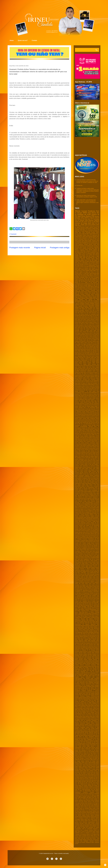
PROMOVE (88, 677)
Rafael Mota (94, 357)
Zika (89, 375)
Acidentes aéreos (79, 398)
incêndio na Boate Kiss (82, 827)
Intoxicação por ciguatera (80, 580)
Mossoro (91, 348)
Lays (92, 589)
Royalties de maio (91, 757)
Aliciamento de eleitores (85, 404)
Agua (95, 401)
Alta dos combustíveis (95, 404)
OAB (89, 301)
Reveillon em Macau (82, 753)
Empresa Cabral (79, 527)
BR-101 (77, 424)
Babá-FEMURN (89, 424)
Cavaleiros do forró (81, 458)
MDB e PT (82, 273)
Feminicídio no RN (84, 542)
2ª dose (96, 385)
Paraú (93, 684)
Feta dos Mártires (91, 548)
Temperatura (86, 787)
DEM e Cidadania (90, 494)
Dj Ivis (85, 509)
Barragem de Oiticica (86, 428)
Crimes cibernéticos (79, 490)
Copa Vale (88, 479)
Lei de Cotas (83, 594)
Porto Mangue (83, 712)
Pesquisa (77, 277)
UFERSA (97, 231)
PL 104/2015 (79, 674)
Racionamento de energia (80, 738)
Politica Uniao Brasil (95, 706)
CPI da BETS (89, 437)
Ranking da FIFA (79, 739)
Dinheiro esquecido (82, 507)
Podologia (82, 277)
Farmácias (79, 539)
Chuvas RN (96, 227)
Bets (89, 315)
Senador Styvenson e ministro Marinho (91, 769)
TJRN (80, 261)
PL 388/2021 (85, 674)
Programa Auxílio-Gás (80, 723)
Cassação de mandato (89, 456)
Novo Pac (95, 349)
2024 (82, 382)
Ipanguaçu (81, 244)
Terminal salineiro (85, 788)
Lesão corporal (83, 599)
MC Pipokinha (84, 603)
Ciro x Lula (93, 467)
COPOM (97, 436)
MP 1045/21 (89, 604)
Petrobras (89, 229)
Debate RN (91, 328)
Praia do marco (85, 715)
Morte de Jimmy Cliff (88, 634)
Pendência (84, 691)
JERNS (76, 584)
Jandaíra (81, 299)
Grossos (93, 339)
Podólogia (94, 703)
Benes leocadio (84, 285)
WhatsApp (97, 815)
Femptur (94, 542)
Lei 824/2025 (78, 590)
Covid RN (86, 267)
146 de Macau (78, 382)
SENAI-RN (77, 760)
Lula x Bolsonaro (83, 601)
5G (87, 281)
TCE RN (81, 783)
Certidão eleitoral (84, 460)
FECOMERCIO (96, 532)
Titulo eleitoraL (96, 370)
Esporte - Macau (81, 333)
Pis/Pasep (81, 239)
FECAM (91, 532)
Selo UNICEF (96, 768)
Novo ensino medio (87, 646)
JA (94, 582)
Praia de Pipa (78, 715)
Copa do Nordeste (87, 481)
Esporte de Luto (91, 530)
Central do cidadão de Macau (91, 322)
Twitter (95, 796)
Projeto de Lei (85, 726)
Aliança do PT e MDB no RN (83, 282)
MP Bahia (81, 605)
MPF (88, 234)
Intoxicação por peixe (90, 580)
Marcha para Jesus (88, 622)
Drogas (76, 512)
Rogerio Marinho (83, 363)
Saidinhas (87, 761)
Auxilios (90, 420)
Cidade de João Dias (89, 465)
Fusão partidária (96, 557)
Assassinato (94, 251)
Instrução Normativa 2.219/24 (90, 578)
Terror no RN (92, 788)
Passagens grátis (91, 687)
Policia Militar (81, 704)
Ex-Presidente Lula (88, 531)
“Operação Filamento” (94, 841)
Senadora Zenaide (79, 771)
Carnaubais (96, 219)
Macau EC (94, 345)
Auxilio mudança (78, 420)
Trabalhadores (78, 792)
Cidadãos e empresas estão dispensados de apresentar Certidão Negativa (87, 466)
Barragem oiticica (82, 429)
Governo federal (82, 271)
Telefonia (81, 787)
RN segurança (87, 357)
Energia (93, 233)
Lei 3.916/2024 (89, 592)
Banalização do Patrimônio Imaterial (83, 425)
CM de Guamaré (80, 220)
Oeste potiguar (96, 649)
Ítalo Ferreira (87, 838)
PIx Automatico (92, 673)
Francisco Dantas (90, 554)
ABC (84, 390)
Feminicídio (77, 334)
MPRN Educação (88, 608)
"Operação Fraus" (86, 379)
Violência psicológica (91, 813)
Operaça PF (89, 351)
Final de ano (93, 550)
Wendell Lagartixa (90, 815)
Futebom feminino (84, 558)
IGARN (91, 271)
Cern (98, 322)
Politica (85, 235)
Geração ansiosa (88, 562)
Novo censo (83, 645)
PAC (80, 352)
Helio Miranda (96, 255)
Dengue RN (97, 328)
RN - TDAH (89, 733)
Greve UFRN (89, 255)
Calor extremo (81, 443)
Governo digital (85, 566)
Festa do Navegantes (83, 547)
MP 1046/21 (95, 604)
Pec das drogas (92, 689)
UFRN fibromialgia (82, 798)
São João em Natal (93, 368)
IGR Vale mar (81, 574)
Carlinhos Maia (96, 447)
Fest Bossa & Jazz (91, 544)
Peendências (78, 691)
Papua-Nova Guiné (84, 683)
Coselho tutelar (85, 485)
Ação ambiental (83, 423)
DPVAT (83, 496)
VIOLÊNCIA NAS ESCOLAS (85, 800)
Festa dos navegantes (82, 548)
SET (83, 760)
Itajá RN (84, 341)
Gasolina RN (82, 561)
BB (79, 285)
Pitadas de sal (84, 355)
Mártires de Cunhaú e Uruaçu (84, 638)
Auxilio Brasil (81, 240)
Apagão (92, 406)
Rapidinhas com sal (92, 739)
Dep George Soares (94, 293)
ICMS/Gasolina (93, 573)
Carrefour (88, 452)
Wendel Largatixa (82, 815)
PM (98, 674)
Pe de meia (84, 353)
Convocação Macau (95, 478)
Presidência (77, 720)
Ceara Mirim (88, 458)
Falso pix (91, 536)
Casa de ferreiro (82, 455)
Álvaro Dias (81, 838)
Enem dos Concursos (88, 527)
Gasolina (84, 248)
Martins (94, 622)
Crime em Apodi (79, 488)
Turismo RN (78, 309)
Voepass (80, 814)
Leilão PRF (83, 597)
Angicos (97, 263)
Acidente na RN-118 (88, 397)
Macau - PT (88, 612)
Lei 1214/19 (83, 592)
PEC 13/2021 (87, 669)
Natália (86, 641)
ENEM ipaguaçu (90, 513)
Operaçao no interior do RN (89, 651)
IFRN (86, 220)
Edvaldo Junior (88, 268)
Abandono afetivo (79, 394)
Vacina (98, 371)
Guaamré (93, 567)
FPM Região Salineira (89, 534)
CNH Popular (80, 436)
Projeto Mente (78, 726)
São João (90, 280)
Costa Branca (78, 253)
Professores (97, 722)
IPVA (94, 298)
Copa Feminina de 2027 (80, 479)
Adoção (94, 398)
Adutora (86, 399)
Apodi (76, 240)
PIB (85, 673)
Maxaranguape (96, 623)
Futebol (91, 336)
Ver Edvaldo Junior (79, 807)
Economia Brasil (90, 294)
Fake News (82, 535)
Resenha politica (79, 362)
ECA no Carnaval (85, 512)
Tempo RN (92, 307)
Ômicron (80, 236)
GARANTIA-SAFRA (95, 558)
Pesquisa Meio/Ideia (95, 695)
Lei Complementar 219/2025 (87, 593)
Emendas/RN (96, 525)
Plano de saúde (92, 700)
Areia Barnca (81, 314)
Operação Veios (82, 662)
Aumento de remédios (85, 417)
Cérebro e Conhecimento (80, 494)
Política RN (87, 277)
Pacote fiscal (79, 681)
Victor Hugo (79, 811)
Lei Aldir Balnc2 (96, 592)
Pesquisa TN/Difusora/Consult (92, 696)
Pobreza (82, 703)
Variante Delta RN (84, 806)
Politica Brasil (86, 356)
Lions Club (88, 599)
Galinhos (87, 218)
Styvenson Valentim (84, 777)
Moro (88, 632)
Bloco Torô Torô (93, 315)
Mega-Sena (93, 624)
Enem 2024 (78, 269)
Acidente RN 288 (84, 395)
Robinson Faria (96, 753)
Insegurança (81, 578)
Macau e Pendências (92, 617)
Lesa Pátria (77, 599)
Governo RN (78, 238)
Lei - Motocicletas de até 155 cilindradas (89, 590)
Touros (98, 280)
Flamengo (83, 551)
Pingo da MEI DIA (79, 699)
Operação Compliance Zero (93, 654)
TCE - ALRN (96, 781)
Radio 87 (88, 738)
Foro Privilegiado (96, 553)
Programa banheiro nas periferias (92, 725)
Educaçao (83, 227)
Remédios (86, 306)
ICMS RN (84, 234)
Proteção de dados (79, 729)
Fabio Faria (97, 534)
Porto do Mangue (95, 277)
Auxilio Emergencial (85, 284)
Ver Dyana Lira (85, 374)
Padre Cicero (85, 681)
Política (86, 250)
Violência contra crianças (87, 811)
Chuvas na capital (84, 463)
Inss (86, 219)
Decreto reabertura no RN (89, 498)
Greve (80, 234)
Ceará (98, 240)
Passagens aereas (90, 685)
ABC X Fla (88, 390)
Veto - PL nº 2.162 (87, 810)
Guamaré (13, 234)
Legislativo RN (96, 589)
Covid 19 (84, 253)
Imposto (83, 576)
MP (85, 604)
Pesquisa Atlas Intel (79, 695)
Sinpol (80, 775)
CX (87, 265)
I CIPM (82, 573)
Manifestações (78, 620)
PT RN (98, 352)
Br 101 (88, 317)
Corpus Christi (86, 482)
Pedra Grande (90, 353)
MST (98, 609)
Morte (81, 257)
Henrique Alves (91, 248)
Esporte (83, 255)
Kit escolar (77, 588)
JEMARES (97, 582)
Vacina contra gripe (79, 802)
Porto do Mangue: (91, 712)
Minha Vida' (91, 628)
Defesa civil (97, 498)
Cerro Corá (77, 460)
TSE (82, 222)
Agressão (83, 401)
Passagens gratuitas (82, 687)
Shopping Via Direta (87, 772)
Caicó (83, 233)
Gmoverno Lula (89, 565)
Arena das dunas (90, 409)
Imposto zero (96, 576)
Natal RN (85, 257)
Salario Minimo (95, 259)
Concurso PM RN (95, 473)
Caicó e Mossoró (87, 441)
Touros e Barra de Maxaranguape (83, 791)
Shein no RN (86, 368)
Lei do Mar (88, 594)
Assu (80, 233)
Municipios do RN (87, 636)
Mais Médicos (89, 619)
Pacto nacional (78, 353)
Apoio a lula (86, 408)
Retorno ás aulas (87, 752)
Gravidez (91, 566)
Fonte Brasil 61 (88, 553)
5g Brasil (93, 263)
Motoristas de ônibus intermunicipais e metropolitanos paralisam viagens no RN (87, 196)
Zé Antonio (86, 818)
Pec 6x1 (87, 689)
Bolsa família (80, 252)
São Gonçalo (80, 779)
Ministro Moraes (78, 630)
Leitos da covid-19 (95, 597)
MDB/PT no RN (80, 345)
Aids (98, 401)
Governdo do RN (80, 339)
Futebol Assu (78, 558)
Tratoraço (77, 795)
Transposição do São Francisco (82, 794)
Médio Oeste (78, 639)
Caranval (77, 447)
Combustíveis (92, 324)
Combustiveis (78, 242)
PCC (84, 668)
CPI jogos (97, 439)
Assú (89, 219)
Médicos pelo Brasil (95, 638)
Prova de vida (82, 279)
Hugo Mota (77, 573)
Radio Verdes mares (95, 738)
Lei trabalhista (85, 596)
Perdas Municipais (95, 692)
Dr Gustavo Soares (88, 330)
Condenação (81, 475)
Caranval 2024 (89, 447)
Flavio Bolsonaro (78, 553)
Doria (79, 511)
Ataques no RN (86, 413)
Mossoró (97, 216)
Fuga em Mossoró (79, 297)
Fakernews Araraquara (89, 535)
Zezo (98, 817)
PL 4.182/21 (90, 674)
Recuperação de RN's (91, 742)
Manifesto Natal (85, 620)
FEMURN (77, 230)
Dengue (85, 223)
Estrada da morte (88, 333)
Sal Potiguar (93, 761)
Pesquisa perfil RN (86, 697)
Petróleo (79, 355)
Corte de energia (95, 325)
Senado (80, 367)
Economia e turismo (80, 515)
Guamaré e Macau (85, 569)
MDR (86, 273)
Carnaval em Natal (86, 451)
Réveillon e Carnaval (85, 758)
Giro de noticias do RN (87, 337)
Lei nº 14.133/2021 (94, 594)
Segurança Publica (86, 767)
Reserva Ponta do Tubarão (89, 362)
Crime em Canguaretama (88, 488)
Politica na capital (79, 707)
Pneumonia (77, 703)
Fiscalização (77, 551)
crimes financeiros (83, 822)
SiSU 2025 (93, 773)
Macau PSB (89, 615)
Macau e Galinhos (83, 617)
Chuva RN (87, 462)
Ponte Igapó (92, 710)
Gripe (90, 567)
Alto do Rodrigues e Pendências (82, 405)
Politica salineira (87, 707)
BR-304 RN (85, 315)
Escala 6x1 (85, 530)
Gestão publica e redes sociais (89, 563)
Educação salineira (92, 519)
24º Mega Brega (84, 385)
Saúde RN (89, 235)
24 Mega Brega (81, 311)
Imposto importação (89, 576)
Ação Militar (77, 423)
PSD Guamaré (86, 678)
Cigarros (81, 467)
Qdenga (82, 731)
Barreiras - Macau (94, 429)
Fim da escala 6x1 (95, 334)
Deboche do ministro (83, 497)
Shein (81, 772)
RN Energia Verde (79, 733)
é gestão (81, 840)
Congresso (81, 325)
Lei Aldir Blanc (78, 593)
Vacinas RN (77, 372)
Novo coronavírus (90, 645)
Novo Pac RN (94, 643)
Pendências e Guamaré (93, 691)
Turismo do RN (90, 796)
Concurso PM (87, 473)
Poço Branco (92, 356)
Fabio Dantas (96, 333)
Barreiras (88, 429)
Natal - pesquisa (85, 639)
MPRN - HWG (86, 607)
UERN (76, 236)
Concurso (77, 267)
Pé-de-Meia (81, 357)
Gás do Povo (90, 340)
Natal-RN (97, 220)
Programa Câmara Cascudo (93, 723)
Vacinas (86, 802)
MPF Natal (90, 273)
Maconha (83, 619)
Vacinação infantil (84, 803)
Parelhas (97, 684)
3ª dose (83, 386)
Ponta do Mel (86, 710)
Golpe (93, 565)
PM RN (77, 676)
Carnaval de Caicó (95, 321)
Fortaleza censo (83, 554)
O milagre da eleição (88, 649)
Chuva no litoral (92, 462)
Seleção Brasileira (88, 768)
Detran (77, 268)
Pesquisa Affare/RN (95, 693)
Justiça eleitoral (80, 343)
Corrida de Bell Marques (86, 484)
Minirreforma (97, 628)
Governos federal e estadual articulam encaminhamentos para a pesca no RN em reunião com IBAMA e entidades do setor (87, 181)
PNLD (93, 676)
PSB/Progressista (79, 678)
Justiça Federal (89, 586)
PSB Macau (96, 677)
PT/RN (92, 680)
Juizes (81, 586)
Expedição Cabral (95, 531)
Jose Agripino (83, 585)
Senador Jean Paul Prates (88, 367)
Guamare (97, 339)
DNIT (98, 494)
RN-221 (77, 737)
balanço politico (84, 819)
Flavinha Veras (89, 551)
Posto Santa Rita (95, 714)
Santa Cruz (91, 764)
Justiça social (87, 343)
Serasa (81, 368)
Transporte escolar (94, 792)
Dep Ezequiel (85, 242)
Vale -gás (82, 804)
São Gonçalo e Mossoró (88, 779)
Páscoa (92, 730)
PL (96, 673)
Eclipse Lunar (96, 513)
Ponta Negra (81, 710)
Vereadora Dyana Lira (80, 808)
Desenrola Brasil (91, 253)
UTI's (95, 798)
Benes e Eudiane (86, 431)
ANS (90, 393)
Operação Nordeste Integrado (85, 659)
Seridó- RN (97, 771)
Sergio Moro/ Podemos (89, 771)
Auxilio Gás (93, 284)
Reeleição (82, 359)
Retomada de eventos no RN (88, 750)
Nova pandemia (87, 643)
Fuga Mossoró (86, 336)
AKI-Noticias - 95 (84, 391)
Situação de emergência (86, 246)
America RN (91, 405)
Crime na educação (83, 489)
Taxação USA (91, 785)
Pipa (91, 699)
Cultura (82, 493)
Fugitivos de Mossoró (79, 557)
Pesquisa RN (91, 257)
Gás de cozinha (90, 243)
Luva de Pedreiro (92, 601)
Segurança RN (96, 235)
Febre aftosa (92, 269)
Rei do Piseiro (85, 748)
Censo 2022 (87, 459)
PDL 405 (94, 668)
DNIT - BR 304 (78, 496)
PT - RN (84, 680)
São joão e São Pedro (87, 781)
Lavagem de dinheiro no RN (85, 589)
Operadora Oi (78, 650)
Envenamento (96, 528)
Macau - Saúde (78, 613)
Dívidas (80, 512)
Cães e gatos (96, 493)
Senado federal (78, 769)
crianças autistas (84, 821)
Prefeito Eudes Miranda (84, 716)
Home (12, 40)
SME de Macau (94, 760)
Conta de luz (96, 289)
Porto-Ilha (97, 712)
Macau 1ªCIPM (92, 613)
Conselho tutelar (79, 289)
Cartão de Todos (84, 454)
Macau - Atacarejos (82, 611)
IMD (98, 340)
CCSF (90, 435)
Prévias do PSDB (87, 730)
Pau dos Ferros (96, 276)
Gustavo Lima (89, 570)
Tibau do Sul (90, 370)
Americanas (94, 313)
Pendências (91, 211)
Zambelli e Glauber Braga (92, 817)
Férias (89, 558)
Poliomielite (80, 356)
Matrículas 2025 (84, 623)
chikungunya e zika (82, 376)
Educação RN (79, 223)
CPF (85, 437)
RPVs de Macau (83, 737)
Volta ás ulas (85, 814)
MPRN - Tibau (93, 607)
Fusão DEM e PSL (88, 557)
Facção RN (77, 535)
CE (85, 265)
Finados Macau (87, 550)
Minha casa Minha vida (84, 348)
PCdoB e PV (88, 668)
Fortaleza (77, 554)
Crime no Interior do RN (94, 489)
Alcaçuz (97, 281)
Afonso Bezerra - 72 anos (94, 399)
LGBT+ (85, 588)
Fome (84, 553)
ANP (79, 313)
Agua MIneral (92, 281)
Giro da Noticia (82, 565)
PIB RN (87, 673)
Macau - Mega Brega (80, 612)
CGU (96, 435)
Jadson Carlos (88, 584)
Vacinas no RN (91, 802)
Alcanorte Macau (87, 402)
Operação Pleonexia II (80, 661)
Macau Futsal (83, 615)
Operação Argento (83, 653)
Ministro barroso (86, 630)
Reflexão (93, 744)
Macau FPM (77, 615)
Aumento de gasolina (91, 416)
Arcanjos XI (83, 409)
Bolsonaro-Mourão (86, 433)
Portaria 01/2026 (89, 711)
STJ (81, 364)
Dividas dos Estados (79, 509)
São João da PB (86, 780)
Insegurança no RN (86, 238)
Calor (84, 321)
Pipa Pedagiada (96, 699)
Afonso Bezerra (86, 216)
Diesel (81, 330)
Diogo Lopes (96, 507)
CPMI (76, 440)
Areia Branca (92, 213)
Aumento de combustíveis (80, 416)
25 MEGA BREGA (91, 385)
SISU (86, 280)
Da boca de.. (87, 496)
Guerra (85, 340)
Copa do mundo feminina (82, 290)
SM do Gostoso (87, 760)
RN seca (97, 735)
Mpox (88, 275)
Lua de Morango (83, 600)
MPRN (85, 213)
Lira (78, 600)
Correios (82, 267)
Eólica (84, 532)
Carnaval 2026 (78, 448)
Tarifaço (94, 280)
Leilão (79, 344)
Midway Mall (84, 627)
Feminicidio (77, 542)
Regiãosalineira (78, 748)
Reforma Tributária (86, 259)
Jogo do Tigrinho (93, 341)
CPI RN (88, 252)
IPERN (88, 574)
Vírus (76, 815)
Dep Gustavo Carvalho (89, 329)
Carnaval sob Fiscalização (80, 452)
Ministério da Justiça (95, 630)
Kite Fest (81, 588)
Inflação (77, 578)
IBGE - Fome (87, 573)
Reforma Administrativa (90, 359)
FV (93, 333)
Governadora (78, 566)
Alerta (93, 402)
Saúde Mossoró (89, 765)
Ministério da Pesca (79, 631)
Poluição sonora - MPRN (91, 708)
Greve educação (88, 339)
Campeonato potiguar (94, 443)
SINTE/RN (77, 364)
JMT (80, 584)
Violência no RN (93, 374)
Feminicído (90, 542)
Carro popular (93, 452)
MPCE (98, 605)
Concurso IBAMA (87, 471)
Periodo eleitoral (78, 693)
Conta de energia (88, 325)
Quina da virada (94, 731)
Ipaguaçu (92, 581)
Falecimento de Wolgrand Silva (82, 536)
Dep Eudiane (78, 500)
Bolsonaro (91, 220)
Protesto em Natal (95, 727)
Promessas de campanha (94, 726)
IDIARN (77, 256)
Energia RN (96, 527)
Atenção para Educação (94, 413)
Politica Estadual (81, 706)
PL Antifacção (96, 301)
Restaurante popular (90, 749)
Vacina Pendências (95, 800)
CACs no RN (82, 435)
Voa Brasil (83, 281)
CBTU (87, 435)
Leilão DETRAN (92, 596)
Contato (34, 40)
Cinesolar (88, 467)
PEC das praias (91, 670)
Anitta (83, 406)
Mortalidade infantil (93, 632)
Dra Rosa (97, 511)
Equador (77, 530)
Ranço (85, 739)
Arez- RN (96, 409)
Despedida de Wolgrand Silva (85, 505)
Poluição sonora (82, 708)
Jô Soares (94, 586)
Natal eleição (83, 349)
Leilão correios (88, 597)
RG (98, 731)
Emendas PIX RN (83, 524)
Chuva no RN (96, 288)
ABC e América (93, 390)
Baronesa (91, 427)
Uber (98, 798)
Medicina (87, 624)
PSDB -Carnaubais (95, 678)
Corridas (93, 484)
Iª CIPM (87, 341)
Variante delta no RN (85, 372)
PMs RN (94, 352)
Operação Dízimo (79, 655)
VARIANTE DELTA (91, 371)
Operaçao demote (95, 650)
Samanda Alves (96, 364)
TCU (84, 783)
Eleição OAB (78, 521)
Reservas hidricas (95, 748)
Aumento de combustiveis (90, 314)
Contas (98, 477)
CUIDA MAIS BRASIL (93, 440)
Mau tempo (90, 623)
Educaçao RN (84, 229)
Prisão (83, 231)
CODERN (86, 436)
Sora (93, 776)
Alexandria (77, 404)
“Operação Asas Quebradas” (82, 841)
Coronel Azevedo (79, 482)
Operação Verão (89, 662)
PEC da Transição (82, 670)
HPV (81, 571)
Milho (89, 627)
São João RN (80, 780)
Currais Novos (84, 292)
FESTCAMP (77, 534)
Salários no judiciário (84, 764)
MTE (76, 611)
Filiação (81, 550)
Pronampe (77, 727)
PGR (91, 352)
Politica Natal (88, 706)
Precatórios (82, 305)
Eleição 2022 (84, 224)
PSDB (90, 234)
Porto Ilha (77, 712)
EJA (85, 513)
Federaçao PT (78, 540)
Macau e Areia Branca (90, 616)
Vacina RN (78, 281)
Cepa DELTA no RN (95, 459)
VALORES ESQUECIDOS (81, 371)
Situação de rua (85, 776)
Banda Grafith (88, 240)
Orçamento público (87, 666)
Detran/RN (77, 330)
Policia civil (86, 239)
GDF (76, 559)
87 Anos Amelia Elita (89, 389)
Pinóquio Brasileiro (86, 699)
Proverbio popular (79, 730)
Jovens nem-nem (95, 585)
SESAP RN (87, 231)
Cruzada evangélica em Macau (90, 492)
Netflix (80, 642)
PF (87, 230)
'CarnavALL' (93, 379)
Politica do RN (81, 219)
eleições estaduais (90, 376)
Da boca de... (80, 185)
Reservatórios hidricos (80, 749)
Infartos (98, 577)
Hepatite (84, 571)
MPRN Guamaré (96, 608)
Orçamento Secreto (79, 666)
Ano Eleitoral (88, 406)
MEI (83, 604)
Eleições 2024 (92, 332)
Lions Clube (93, 599)
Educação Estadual (90, 516)
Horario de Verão (90, 571)
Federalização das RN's (94, 539)
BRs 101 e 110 (82, 424)
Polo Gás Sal (94, 707)
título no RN (96, 836)
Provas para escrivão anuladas (92, 729)
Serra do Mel (88, 260)
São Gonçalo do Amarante (86, 247)
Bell (98, 429)
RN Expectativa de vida (92, 734)
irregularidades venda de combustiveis (84, 829)
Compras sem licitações (89, 470)
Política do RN (93, 239)
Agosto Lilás (78, 401)
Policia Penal (87, 704)
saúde (86, 222)
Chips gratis (82, 462)
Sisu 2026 (88, 775)
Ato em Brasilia (78, 414)
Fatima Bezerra (85, 269)
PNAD (84, 676)
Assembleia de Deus (94, 412)
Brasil (89, 223)
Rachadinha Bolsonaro (94, 737)
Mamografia (97, 619)
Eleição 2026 (86, 332)
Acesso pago (78, 395)
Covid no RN (78, 326)
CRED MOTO (85, 440)
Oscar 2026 (94, 666)
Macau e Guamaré (80, 250)
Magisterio (92, 347)
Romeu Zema (90, 754)
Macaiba (94, 273)
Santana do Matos (80, 307)
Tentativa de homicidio (94, 787)
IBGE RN (97, 248)
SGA (98, 244)
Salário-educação (92, 762)
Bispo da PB (81, 432)
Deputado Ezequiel (80, 294)
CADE (92, 317)
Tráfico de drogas (95, 795)
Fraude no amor (92, 555)
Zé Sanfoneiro (92, 818)
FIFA (81, 534)
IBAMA (88, 271)
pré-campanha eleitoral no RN (87, 834)
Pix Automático (85, 700)
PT (81, 231)
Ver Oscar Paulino (95, 807)
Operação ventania (91, 664)
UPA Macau (89, 798)
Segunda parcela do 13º (90, 366)
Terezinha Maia (78, 788)
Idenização (92, 574)
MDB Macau (79, 604)
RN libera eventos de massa (89, 735)
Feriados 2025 (78, 543)
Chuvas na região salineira (93, 463)
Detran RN (77, 229)
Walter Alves (85, 375)
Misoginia (86, 631)
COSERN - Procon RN (80, 437)
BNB (81, 315)
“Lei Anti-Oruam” (96, 840)
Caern (82, 218)
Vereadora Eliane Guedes (90, 808)
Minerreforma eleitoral (83, 628)
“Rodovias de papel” (90, 842)
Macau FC (97, 613)
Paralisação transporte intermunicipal (83, 684)
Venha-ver (79, 374)
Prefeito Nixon (92, 716)
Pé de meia (89, 279)
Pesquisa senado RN (95, 697)
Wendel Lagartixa (93, 250)
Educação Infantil (83, 517)
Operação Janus (83, 658)
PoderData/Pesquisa (91, 355)
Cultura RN (90, 326)
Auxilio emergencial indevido (93, 418)
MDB (98, 299)
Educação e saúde (84, 519)
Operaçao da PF (86, 650)
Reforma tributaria (86, 745)
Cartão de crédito (92, 454)
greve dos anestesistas (80, 826)
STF (92, 219)
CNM (84, 236)
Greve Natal (86, 567)
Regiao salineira (82, 746)
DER (76, 328)
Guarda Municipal (79, 340)
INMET (95, 271)
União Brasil (92, 261)
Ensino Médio (90, 528)
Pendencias (92, 226)
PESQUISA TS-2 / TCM (86, 672)
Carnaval (94, 240)
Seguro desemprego (79, 768)
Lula (88, 226)
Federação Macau (85, 540)
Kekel (98, 586)
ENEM (97, 222)
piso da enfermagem (83, 263)
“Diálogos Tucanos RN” (87, 840)
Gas (90, 559)
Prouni (76, 279)
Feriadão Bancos (91, 543)
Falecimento (97, 535)
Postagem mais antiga (60, 248)
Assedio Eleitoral (86, 412)
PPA (98, 676)
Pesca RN (88, 693)
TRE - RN (88, 783)
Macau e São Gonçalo (84, 347)
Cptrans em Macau (85, 486)
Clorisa (90, 469)
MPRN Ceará (81, 608)
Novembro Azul (89, 349)
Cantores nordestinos (87, 446)
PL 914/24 (95, 674)
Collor (94, 469)
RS (86, 305)
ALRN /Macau (92, 391)
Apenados (81, 408)
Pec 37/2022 (81, 689)
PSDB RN (95, 234)
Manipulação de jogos (94, 620)
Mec (79, 231)
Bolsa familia (87, 432)
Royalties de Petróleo (83, 757)
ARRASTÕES (94, 393)
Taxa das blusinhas (81, 370)
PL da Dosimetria (83, 276)
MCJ (90, 256)
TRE (94, 231)
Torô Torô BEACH (95, 790)
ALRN (89, 214)
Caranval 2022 (82, 447)
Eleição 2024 (78, 255)
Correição (92, 482)
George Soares (78, 337)
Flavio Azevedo (96, 551)
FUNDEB (84, 243)
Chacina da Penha (92, 460)
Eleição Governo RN (95, 520)
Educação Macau (79, 332)
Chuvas (97, 265)
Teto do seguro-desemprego (84, 790)
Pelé (94, 353)
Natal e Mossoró (92, 639)
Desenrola (97, 329)
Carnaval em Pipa (95, 451)
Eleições (88, 523)
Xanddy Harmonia (79, 817)
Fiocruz (98, 550)
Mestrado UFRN (89, 626)
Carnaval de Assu (81, 450)
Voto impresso (96, 814)
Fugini (98, 555)
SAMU (94, 363)
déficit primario (91, 823)
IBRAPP (95, 340)
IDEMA (91, 298)
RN (85, 214)
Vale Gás (86, 804)
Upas (87, 799)
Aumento (77, 264)
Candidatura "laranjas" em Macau (89, 444)
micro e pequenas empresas (87, 830)
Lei (95, 299)
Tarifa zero (94, 784)
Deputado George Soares (84, 501)
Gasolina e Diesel (89, 561)
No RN (92, 642)
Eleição (97, 253)
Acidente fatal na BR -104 (94, 395)
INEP (85, 574)
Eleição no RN (96, 268)
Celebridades (81, 459)
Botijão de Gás (92, 285)
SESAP (98, 363)
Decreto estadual (84, 293)
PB (91, 301)
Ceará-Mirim (96, 247)
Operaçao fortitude (79, 651)
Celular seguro (81, 322)
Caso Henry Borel (89, 455)
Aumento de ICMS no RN (94, 414)
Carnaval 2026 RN (85, 448)
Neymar (83, 642)
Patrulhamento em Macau (88, 688)
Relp (90, 748)
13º (89, 263)
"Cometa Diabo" (78, 379)
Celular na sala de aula (87, 288)
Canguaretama (92, 265)
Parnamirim (91, 230)
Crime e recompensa (95, 486)
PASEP (80, 668)
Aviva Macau (90, 421)
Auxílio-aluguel (84, 421)
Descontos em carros (80, 502)
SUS (98, 239)
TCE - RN (77, 783)
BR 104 (91, 423)
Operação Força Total (82, 657)
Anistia (80, 406)
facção (88, 825)
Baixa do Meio (96, 424)
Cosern (97, 252)
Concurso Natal (96, 471)
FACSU (87, 532)
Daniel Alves (80, 328)
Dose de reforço (85, 511)
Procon (80, 722)
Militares (92, 627)
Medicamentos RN (79, 624)
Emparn (77, 248)
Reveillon (93, 752)
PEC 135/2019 (93, 669)
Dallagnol (92, 496)
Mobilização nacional (82, 632)
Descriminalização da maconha (92, 502)
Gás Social (97, 570)
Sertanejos (77, 772)
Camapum (87, 443)
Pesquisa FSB (87, 695)
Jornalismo (77, 585)
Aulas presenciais (85, 414)
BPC (88, 423)
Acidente (82, 313)
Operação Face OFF (87, 655)
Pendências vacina (79, 692)
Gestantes (94, 562)
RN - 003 (85, 733)
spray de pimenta (83, 836)
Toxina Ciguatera (95, 791)
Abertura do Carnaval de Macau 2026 (91, 394)
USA (93, 798)
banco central (91, 819)
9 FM (95, 389)
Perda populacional (87, 692)
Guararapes (83, 570)
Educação (78, 218)
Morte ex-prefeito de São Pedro (86, 635)
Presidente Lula (83, 719)
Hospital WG (96, 571)
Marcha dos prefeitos (79, 622)
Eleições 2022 (96, 236)
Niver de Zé (88, 642)
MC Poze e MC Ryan (92, 603)
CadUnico (81, 441)
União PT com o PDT (80, 799)
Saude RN (77, 246)
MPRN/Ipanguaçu (93, 609)
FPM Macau (83, 230)
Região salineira (89, 227)
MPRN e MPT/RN (85, 609)
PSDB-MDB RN (78, 680)
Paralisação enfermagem (94, 683)
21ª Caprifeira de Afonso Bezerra (90, 382)
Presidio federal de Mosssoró (93, 719)
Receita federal (91, 305)
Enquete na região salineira (81, 528)
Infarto (94, 577)
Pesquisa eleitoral (79, 697)
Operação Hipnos (91, 657)
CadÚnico (97, 320)
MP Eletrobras (86, 605)
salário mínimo (86, 378)
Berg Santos (93, 431)
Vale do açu (91, 804)
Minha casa (85, 301)
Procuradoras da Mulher (88, 722)
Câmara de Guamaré (92, 292)
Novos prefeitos (88, 647)
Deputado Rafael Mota (94, 267)
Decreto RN (81, 498)
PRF (88, 276)
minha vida (97, 376)
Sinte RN (84, 775)
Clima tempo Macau (84, 469)
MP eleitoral (86, 345)
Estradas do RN (80, 531)
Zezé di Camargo (79, 818)
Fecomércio (85, 539)
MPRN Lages (78, 609)
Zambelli (84, 817)
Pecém (98, 689)
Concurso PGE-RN (79, 473)
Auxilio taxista (85, 420)
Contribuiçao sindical (86, 478)
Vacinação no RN (91, 803)
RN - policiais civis (95, 733)
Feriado (98, 542)
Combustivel (93, 252)
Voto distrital (90, 814)
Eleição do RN (84, 521)
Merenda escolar (82, 275)
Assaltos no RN (91, 410)
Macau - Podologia (95, 612)
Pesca (84, 693)
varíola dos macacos (95, 378)
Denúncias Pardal (79, 329)
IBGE (76, 231)
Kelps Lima (85, 256)
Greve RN (84, 226)
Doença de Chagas (91, 509)
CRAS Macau (91, 286)
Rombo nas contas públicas (81, 754)
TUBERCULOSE (83, 784)
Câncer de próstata (88, 493)
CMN (76, 436)
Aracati (79, 409)
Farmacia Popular (87, 296)
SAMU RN (92, 758)
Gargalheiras (86, 559)
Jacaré (83, 584)
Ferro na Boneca (82, 544)
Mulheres (81, 636)
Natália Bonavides (92, 641)
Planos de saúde (95, 701)
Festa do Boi (88, 334)
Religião (97, 360)
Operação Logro (91, 658)
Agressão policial (90, 401)
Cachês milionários (91, 320)
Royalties (89, 363)
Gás (93, 570)
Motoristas (77, 636)
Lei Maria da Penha (89, 272)
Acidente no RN (96, 397)
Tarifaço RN (81, 785)
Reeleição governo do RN (83, 744)
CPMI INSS (80, 440)
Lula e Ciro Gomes (91, 600)
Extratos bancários (79, 532)
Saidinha (83, 761)
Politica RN (78, 222)
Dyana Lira (81, 268)
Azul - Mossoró (96, 421)
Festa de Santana (83, 546)
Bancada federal (95, 425)
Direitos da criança (88, 508)
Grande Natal (96, 297)
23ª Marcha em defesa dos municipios (89, 383)
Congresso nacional (89, 475)
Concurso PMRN (79, 474)
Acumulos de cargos (87, 398)
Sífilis (93, 781)
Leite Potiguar (83, 344)
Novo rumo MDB (81, 647)
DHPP (95, 494)
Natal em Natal (93, 275)
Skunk (90, 776)
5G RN (94, 311)
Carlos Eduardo (89, 236)
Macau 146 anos (85, 613)
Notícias (90, 244)
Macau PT (94, 615)
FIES (81, 243)
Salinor (80, 762)
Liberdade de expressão (92, 344)
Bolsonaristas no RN (95, 432)
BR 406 (97, 423)
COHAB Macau (92, 436)
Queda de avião (87, 731)
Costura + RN (93, 485)
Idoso (80, 576)
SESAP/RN (91, 306)
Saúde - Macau (82, 765)
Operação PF (96, 659)
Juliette (81, 272)
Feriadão (84, 543)
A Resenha (81, 390)
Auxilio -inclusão (83, 418)
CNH (84, 252)
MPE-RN (77, 607)
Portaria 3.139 (96, 711)
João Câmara (88, 299)
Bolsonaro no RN (79, 433)
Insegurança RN (78, 341)
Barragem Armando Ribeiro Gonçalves (88, 264)
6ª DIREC (82, 387)
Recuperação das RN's (80, 742)
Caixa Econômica (79, 321)
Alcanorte (89, 251)
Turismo (97, 307)
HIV (76, 298)
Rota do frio (96, 754)
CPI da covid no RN (91, 318)
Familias (87, 538)
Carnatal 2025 (88, 321)
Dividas (98, 508)
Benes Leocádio (78, 431)
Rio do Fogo (90, 753)
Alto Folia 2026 (88, 313)
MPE (90, 345)
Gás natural (77, 571)
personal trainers (92, 831)
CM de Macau (92, 224)
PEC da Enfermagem (86, 352)
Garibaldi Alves (96, 336)
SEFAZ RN (97, 758)
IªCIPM (92, 582)
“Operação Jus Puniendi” (80, 842)
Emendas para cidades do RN (86, 525)
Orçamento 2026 (95, 665)
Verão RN (80, 810)
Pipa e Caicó (78, 700)
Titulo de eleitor (86, 261)
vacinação (82, 310)
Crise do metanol (84, 326)
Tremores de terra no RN (85, 795)
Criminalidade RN (95, 490)
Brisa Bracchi (80, 265)
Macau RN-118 (81, 616)
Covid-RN (93, 290)
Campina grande (78, 444)
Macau (78, 211)
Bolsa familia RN (83, 317)
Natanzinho (81, 641)
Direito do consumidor (80, 508)
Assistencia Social (79, 413)
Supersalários (91, 777)
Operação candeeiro (82, 664)
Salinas (89, 364)
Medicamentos (78, 301)
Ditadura (94, 508)
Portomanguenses (79, 714)
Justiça (81, 256)
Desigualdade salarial (89, 504)
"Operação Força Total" (90, 310)
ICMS (93, 223)
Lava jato (77, 589)
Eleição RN (96, 230)
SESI (81, 760)
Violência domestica (82, 813)
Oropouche (88, 665)
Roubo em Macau (79, 756)
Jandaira (86, 244)
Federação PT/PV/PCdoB (94, 540)
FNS (84, 534)
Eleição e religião (92, 521)
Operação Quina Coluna (90, 661)
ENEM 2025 (96, 330)
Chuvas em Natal (79, 324)
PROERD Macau (79, 677)
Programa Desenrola (79, 725)
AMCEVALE (83, 251)
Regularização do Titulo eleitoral (88, 360)
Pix (96, 223)
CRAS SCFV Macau (82, 320)
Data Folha (86, 328)
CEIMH (93, 435)
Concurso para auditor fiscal (89, 474)
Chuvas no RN (91, 222)
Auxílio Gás (94, 420)
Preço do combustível (86, 720)
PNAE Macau (89, 676)
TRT (79, 784)
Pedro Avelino (90, 302)
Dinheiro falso (90, 507)
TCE (91, 231)
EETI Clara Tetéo (93, 512)
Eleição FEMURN (87, 520)
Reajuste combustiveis (84, 741)
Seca (94, 765)
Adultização (82, 399)
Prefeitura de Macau (86, 718)
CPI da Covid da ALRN (82, 318)
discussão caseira (84, 823)
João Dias (77, 586)
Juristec (84, 586)
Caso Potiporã (81, 456)
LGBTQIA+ (89, 588)
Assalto (86, 410)
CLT (98, 435)
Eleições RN (93, 523)
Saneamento (78, 366)
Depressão (92, 500)
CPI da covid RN (81, 439)
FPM (93, 216)
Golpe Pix (97, 565)
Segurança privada (95, 767)
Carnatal (80, 288)
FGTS (80, 248)
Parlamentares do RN (80, 685)
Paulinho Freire (83, 302)
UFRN (76, 233)
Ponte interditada (82, 711)
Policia (95, 244)
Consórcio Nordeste (88, 289)
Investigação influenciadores (84, 581)
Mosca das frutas (96, 635)
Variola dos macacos (87, 309)
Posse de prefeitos (87, 714)
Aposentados (92, 408)
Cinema (84, 467)
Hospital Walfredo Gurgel (83, 298)
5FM (79, 387)
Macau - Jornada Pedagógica (93, 611)
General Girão (81, 562)
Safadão (85, 364)
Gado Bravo (80, 559)
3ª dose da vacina (89, 311)
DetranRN (88, 233)
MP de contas (93, 605)
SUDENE (97, 306)
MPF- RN (81, 607)
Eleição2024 (83, 523)
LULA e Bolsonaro (95, 588)
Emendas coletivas (91, 524)
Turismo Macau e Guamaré (81, 796)
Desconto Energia (95, 501)
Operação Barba (91, 653)
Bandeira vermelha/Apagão (81, 427)
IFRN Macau (78, 226)
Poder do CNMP (88, 703)
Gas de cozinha (95, 559)
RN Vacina (81, 735)
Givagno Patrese (88, 297)
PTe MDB (95, 680)
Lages (92, 343)
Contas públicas (78, 478)
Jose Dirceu (89, 585)
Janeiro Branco (96, 584)
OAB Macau (84, 351)
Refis (90, 744)
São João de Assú (94, 780)
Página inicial (40, 248)
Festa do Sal (90, 547)
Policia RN (92, 704)
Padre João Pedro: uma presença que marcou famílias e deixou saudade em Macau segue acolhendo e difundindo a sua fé (87, 202)
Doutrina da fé (91, 511)
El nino (98, 519)
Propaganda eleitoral (85, 727)
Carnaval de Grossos (89, 450)
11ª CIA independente (95, 381)
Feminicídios (83, 334)
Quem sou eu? (23, 40)
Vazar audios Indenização (94, 806)
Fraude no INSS (79, 336)
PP (96, 676)
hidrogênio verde (88, 826)
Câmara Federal (96, 326)
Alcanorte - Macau (79, 402)
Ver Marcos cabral (87, 807)
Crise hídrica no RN (79, 492)
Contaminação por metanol (90, 477)
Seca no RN (83, 366)
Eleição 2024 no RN (79, 520)
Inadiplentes (77, 577)
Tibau (86, 370)
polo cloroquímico (79, 378)
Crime (98, 224)
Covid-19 (92, 218)
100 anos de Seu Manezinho (84, 381)
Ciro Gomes (86, 324)
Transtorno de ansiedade (94, 794)
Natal (79, 216)
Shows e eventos (87, 773)
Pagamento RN (91, 681)
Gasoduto (77, 561)
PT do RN (88, 680)
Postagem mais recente (20, 248)
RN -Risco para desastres (81, 734)
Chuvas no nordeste (79, 465)
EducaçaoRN (82, 516)
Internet (98, 578)
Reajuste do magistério (94, 741)
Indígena (90, 577)
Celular (76, 322)
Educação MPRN (90, 517)
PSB (91, 276)
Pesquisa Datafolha (90, 303)
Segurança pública (79, 260)
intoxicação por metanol (94, 827)
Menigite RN (83, 626)
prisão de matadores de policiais (88, 833)
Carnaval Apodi (92, 448)
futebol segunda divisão (94, 825)
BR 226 (94, 423)
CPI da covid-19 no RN (90, 439)
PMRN (80, 676)
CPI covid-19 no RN (82, 286)
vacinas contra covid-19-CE (81, 837)
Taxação (86, 785)
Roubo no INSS (86, 756)
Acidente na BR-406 (79, 397)
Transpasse (85, 792)
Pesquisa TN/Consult (80, 696)
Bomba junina (94, 433)
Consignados (81, 477)
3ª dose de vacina (89, 386)
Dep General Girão (85, 500)
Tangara (89, 784)
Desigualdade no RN (79, 504)
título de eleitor (90, 836)
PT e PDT (77, 302)
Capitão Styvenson (95, 446)
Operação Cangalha (83, 654)
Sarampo (87, 307)
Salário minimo (85, 762)
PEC (82, 669)
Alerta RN (97, 402)
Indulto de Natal (84, 577)
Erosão (80, 530)
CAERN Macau (96, 229)
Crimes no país (87, 490)
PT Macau (93, 238)
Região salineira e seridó (93, 746)
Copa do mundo (95, 481)
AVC (98, 393)
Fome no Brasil (95, 296)
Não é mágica (81, 649)
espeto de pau (83, 825)
